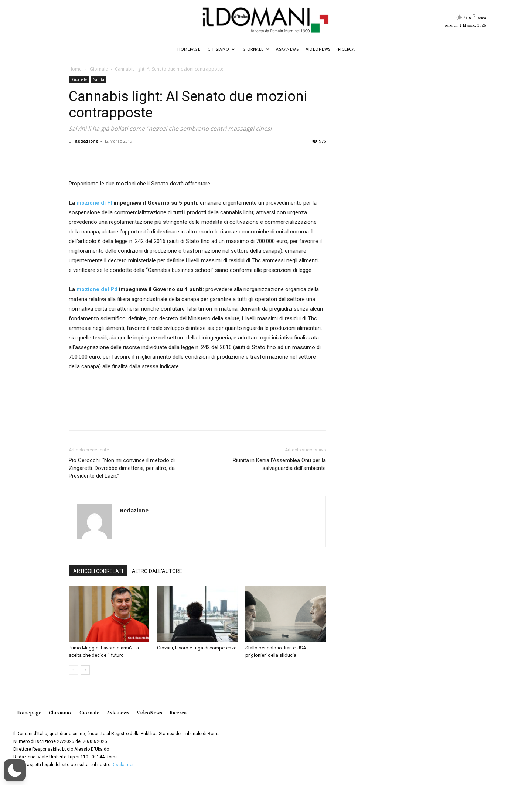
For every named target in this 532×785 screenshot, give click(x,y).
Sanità (99, 79)
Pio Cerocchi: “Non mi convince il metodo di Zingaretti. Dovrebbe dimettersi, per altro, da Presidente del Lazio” (122, 468)
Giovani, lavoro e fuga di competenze (197, 648)
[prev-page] (73, 670)
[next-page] (85, 670)
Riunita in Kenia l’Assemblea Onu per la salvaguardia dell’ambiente (279, 464)
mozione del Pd (97, 289)
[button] (15, 770)
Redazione (86, 141)
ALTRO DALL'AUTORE (157, 571)
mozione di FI (94, 203)
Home (75, 69)
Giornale (98, 69)
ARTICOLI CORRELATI (98, 571)
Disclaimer (123, 765)
